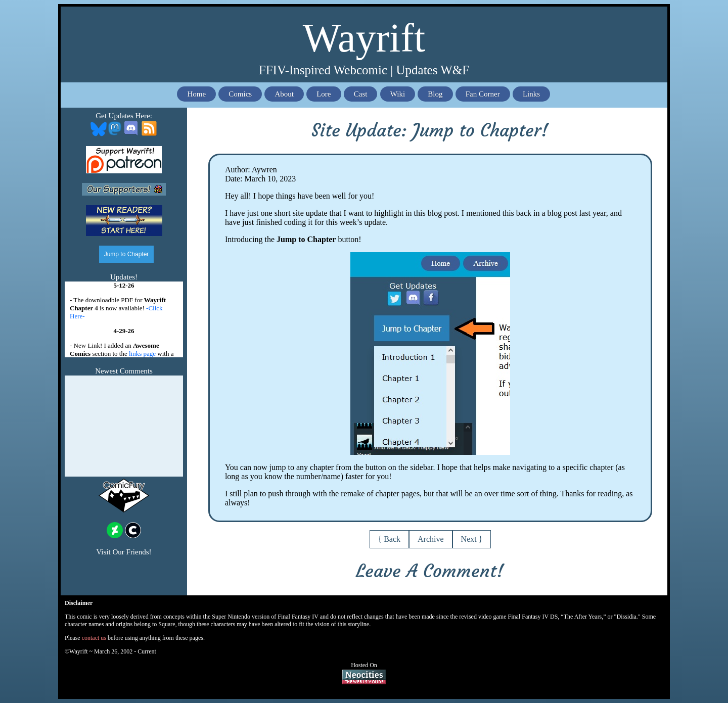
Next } (472, 539)
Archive (431, 539)
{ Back (390, 539)
